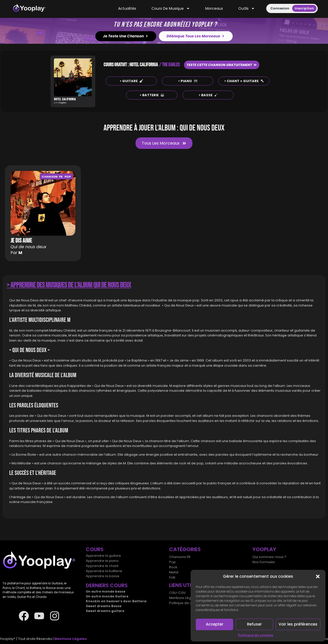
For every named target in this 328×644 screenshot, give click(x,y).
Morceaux (214, 8)
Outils (247, 9)
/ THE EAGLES (169, 65)
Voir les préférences (298, 624)
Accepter (215, 624)
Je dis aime (21, 241)
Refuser (254, 624)
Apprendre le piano (102, 561)
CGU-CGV (177, 593)
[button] (318, 576)
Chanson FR (52, 177)
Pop (68, 177)
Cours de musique (171, 9)
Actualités (127, 8)
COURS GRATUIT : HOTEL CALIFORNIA (131, 65)
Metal (174, 572)
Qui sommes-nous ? (269, 557)
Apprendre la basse (103, 576)
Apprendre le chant (102, 566)
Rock (173, 567)
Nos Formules (264, 562)
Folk (172, 577)
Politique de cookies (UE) (190, 603)
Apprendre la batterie (104, 571)
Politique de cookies (256, 635)
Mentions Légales (184, 598)
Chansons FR (180, 557)
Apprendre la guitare (103, 556)
